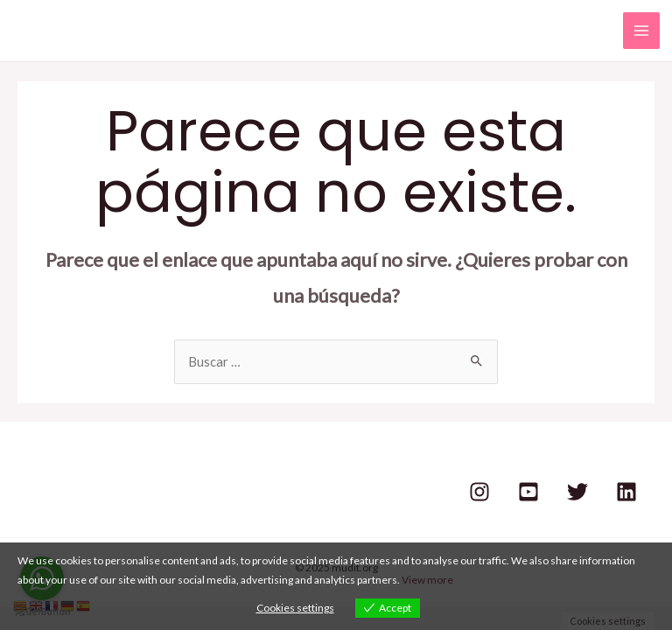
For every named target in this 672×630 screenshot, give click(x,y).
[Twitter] (577, 492)
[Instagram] (479, 492)
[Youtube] (528, 492)
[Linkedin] (626, 492)
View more (427, 580)
